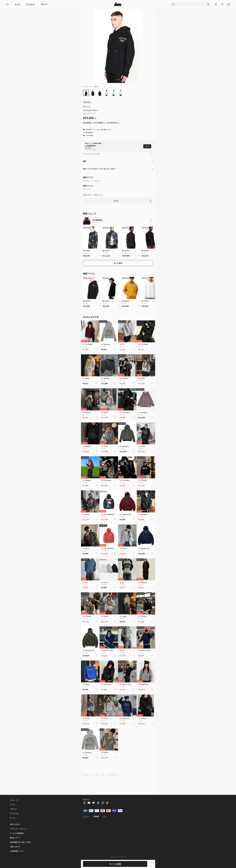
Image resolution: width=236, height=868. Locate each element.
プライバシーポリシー (19, 829)
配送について (98, 195)
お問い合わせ (87, 195)
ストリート (87, 189)
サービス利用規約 (17, 833)
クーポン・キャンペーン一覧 (91, 154)
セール (17, 4)
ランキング (30, 4)
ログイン (99, 129)
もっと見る (118, 263)
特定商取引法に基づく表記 (20, 842)
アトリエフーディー (114, 775)
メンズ (12, 804)
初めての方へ (15, 824)
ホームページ (87, 775)
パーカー (97, 181)
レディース (14, 800)
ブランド (44, 4)
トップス (86, 181)
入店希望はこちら (17, 851)
